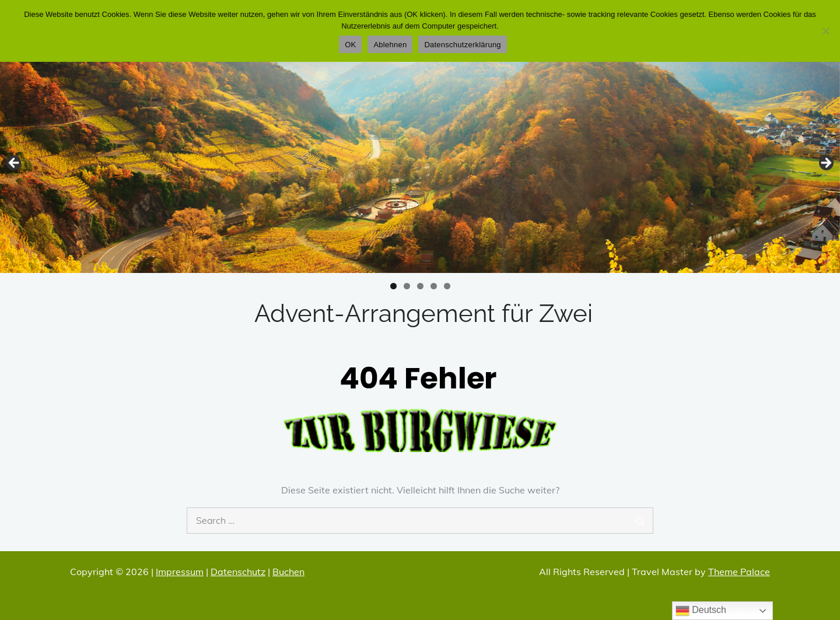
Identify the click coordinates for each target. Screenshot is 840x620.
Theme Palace (739, 572)
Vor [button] (825, 163)
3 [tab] (420, 286)
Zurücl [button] (15, 163)
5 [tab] (447, 286)
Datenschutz (238, 572)
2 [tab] (407, 286)
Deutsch (701, 611)
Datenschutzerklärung (462, 45)
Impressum (180, 572)
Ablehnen (390, 45)
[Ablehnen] (825, 31)
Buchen (288, 572)
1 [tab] (393, 286)
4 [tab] (434, 286)
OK (350, 45)
